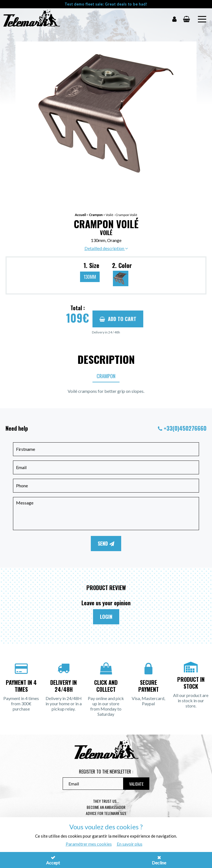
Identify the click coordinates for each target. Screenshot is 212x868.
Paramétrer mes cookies (89, 844)
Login (106, 617)
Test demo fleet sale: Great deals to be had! (106, 4)
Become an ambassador (106, 807)
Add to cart (118, 319)
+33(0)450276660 (185, 428)
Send (106, 543)
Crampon (96, 215)
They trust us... (106, 801)
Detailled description (106, 248)
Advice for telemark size (106, 813)
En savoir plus (130, 844)
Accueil (80, 215)
